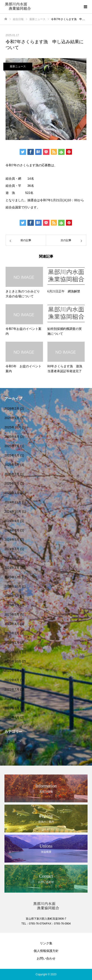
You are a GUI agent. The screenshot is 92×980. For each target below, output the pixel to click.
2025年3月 (12, 474)
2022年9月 (12, 671)
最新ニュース (18, 66)
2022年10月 (13, 661)
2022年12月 (13, 652)
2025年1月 (12, 493)
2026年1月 (12, 418)
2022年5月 (12, 708)
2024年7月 (12, 530)
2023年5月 (12, 614)
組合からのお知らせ (18, 751)
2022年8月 (12, 680)
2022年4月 (12, 717)
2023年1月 (12, 643)
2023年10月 (13, 586)
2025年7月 (12, 446)
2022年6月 (12, 699)
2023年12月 (13, 577)
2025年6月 (12, 455)
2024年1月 (12, 568)
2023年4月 (12, 624)
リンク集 (46, 943)
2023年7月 (12, 605)
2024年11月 (13, 502)
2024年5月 (12, 540)
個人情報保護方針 (46, 951)
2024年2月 (12, 558)
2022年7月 (12, 689)
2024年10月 (13, 512)
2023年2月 (12, 633)
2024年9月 (12, 521)
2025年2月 (12, 483)
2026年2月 (12, 409)
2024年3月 (12, 549)
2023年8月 (12, 596)
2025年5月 (12, 465)
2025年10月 (13, 427)
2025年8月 (12, 437)
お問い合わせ (46, 958)
